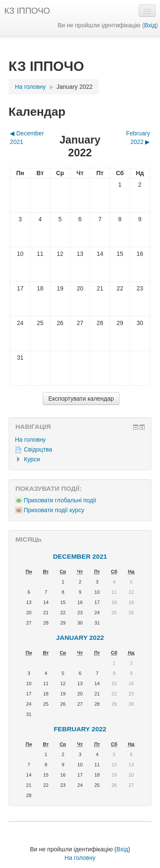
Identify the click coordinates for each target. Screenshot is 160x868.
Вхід (150, 25)
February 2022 (80, 729)
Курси (32, 459)
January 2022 (74, 87)
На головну (30, 440)
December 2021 (80, 556)
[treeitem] (80, 440)
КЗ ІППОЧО (27, 11)
